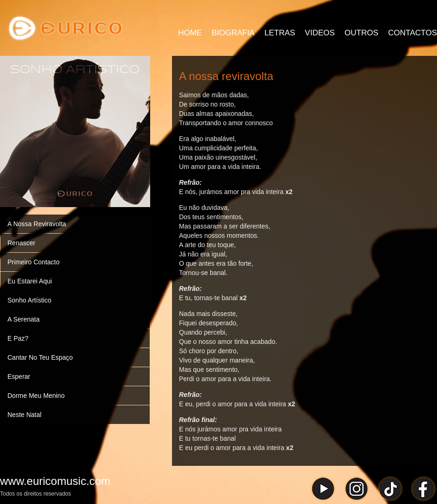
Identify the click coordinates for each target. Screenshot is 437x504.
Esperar (19, 376)
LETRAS (280, 33)
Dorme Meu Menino (36, 396)
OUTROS (361, 33)
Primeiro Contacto (33, 262)
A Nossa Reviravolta (37, 224)
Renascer (21, 243)
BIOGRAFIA (233, 33)
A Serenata (23, 319)
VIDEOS (320, 33)
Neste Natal (24, 415)
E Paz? (18, 338)
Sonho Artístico (29, 300)
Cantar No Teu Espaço (40, 357)
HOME (190, 33)
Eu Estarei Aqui (30, 281)
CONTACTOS (413, 33)
